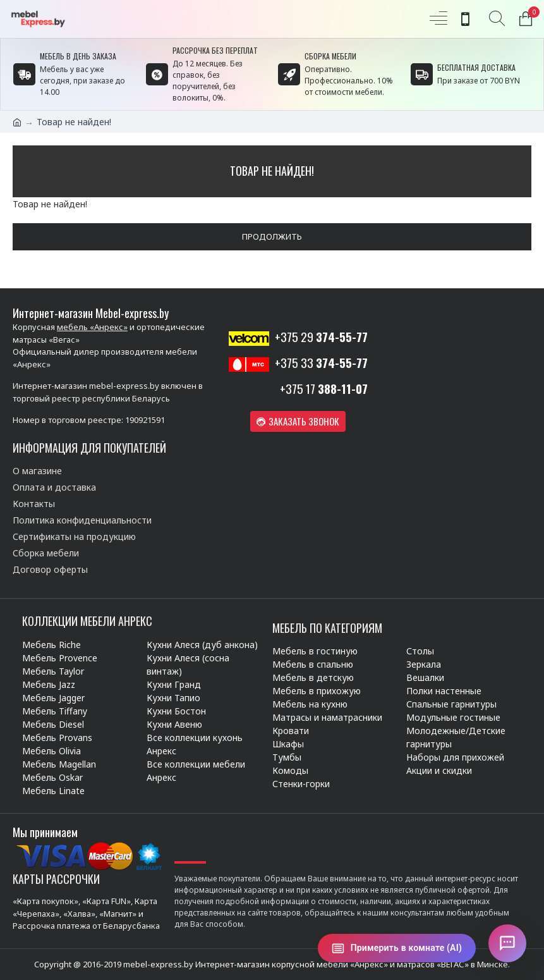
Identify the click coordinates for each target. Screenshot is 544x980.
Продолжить (272, 236)
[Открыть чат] (507, 943)
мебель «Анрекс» (92, 327)
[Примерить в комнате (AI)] (397, 948)
